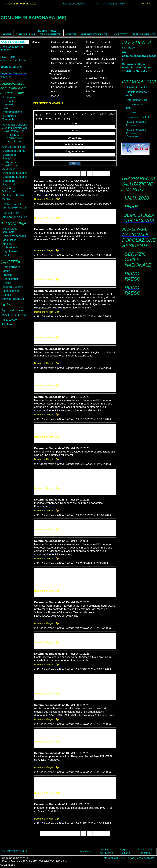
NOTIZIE (71, 34)
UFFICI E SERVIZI (143, 34)
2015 (67, 114)
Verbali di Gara (59, 78)
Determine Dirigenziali (9, 182)
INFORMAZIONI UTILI (95, 34)
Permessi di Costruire (63, 87)
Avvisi (53, 91)
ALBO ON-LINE (25, 34)
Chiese (7, 283)
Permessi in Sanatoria (98, 87)
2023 (58, 119)
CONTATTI (121, 34)
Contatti (132, 112)
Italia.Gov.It (86, 851)
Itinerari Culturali (13, 287)
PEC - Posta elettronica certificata (13, 58)
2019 (103, 114)
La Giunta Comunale (8, 103)
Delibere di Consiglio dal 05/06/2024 (10, 165)
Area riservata (146, 858)
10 (107, 173)
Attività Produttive (13, 299)
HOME (7, 34)
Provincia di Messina (145, 851)
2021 (39, 119)
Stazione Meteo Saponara (136, 123)
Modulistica (9, 240)
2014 (58, 114)
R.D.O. (54, 96)
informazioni (130, 48)
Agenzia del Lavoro (13, 310)
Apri (58, 199)
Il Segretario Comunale (10, 230)
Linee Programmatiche (12, 110)
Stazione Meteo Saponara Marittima (136, 133)
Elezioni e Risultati (138, 117)
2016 (76, 114)
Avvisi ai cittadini (137, 87)
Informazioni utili (137, 100)
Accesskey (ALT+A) (74, 4)
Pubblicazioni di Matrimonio (60, 72)
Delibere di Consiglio (9, 156)
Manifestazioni (11, 291)
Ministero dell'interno (106, 851)
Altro (88, 96)
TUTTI (38, 115)
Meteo (6, 271)
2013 (49, 114)
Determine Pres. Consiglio (95, 53)
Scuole (7, 295)
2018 (94, 114)
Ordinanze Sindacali (15, 173)
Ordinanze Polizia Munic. (100, 59)
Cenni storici (10, 279)
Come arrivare (11, 267)
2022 (49, 119)
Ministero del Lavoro (14, 315)
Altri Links (8, 324)
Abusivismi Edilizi (95, 78)
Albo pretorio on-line (15, 217)
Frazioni (7, 275)
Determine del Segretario (65, 63)
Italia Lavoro (9, 320)
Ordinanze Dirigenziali (9, 190)
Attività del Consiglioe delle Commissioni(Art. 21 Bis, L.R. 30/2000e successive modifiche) (15, 133)
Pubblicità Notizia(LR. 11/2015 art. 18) (15, 206)
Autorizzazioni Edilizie (63, 83)
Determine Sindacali (15, 177)
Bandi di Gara (11, 213)
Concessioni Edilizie (97, 83)
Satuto (7, 255)
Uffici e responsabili (15, 236)
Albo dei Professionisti (10, 246)
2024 (67, 119)
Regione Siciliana (125, 851)
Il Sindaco (9, 97)
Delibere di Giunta (14, 151)
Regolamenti (10, 251)
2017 (85, 114)
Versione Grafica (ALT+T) (112, 4)
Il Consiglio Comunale (9, 117)
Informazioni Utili (113, 858)
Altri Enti (90, 91)
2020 (112, 114)
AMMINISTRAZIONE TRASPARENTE (50, 33)
